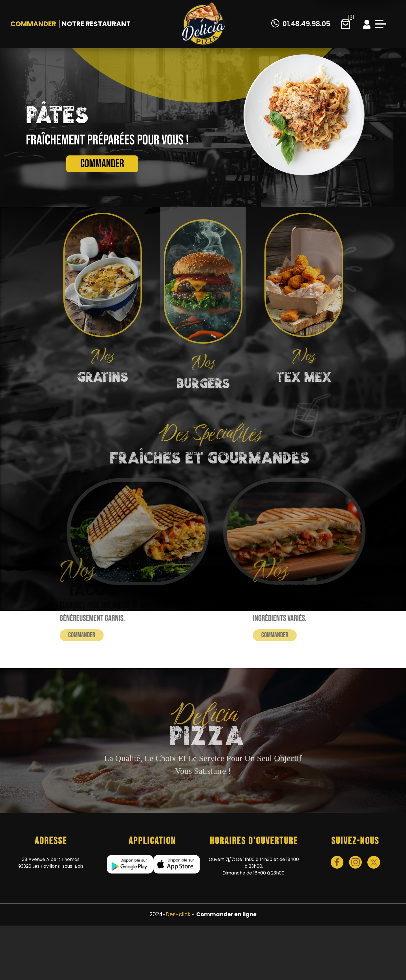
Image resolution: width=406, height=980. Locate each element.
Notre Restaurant (96, 24)
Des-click (178, 914)
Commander (33, 24)
